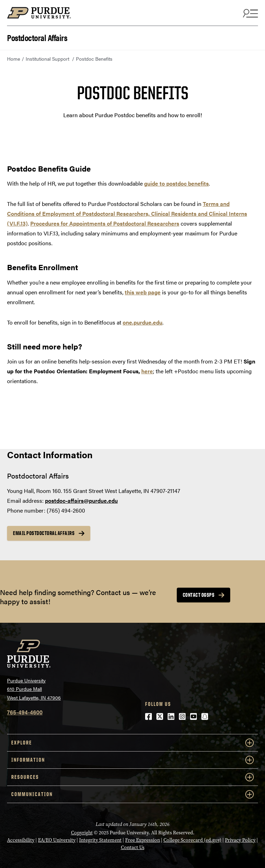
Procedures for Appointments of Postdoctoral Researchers (105, 223)
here (147, 371)
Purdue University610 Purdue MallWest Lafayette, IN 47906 (34, 689)
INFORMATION (132, 760)
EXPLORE (132, 743)
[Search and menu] (250, 13)
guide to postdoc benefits (176, 183)
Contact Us (133, 847)
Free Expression (143, 840)
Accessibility (21, 840)
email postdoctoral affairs (44, 533)
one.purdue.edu (143, 322)
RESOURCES (132, 777)
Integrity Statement (100, 840)
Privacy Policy (240, 840)
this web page (143, 292)
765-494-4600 (25, 712)
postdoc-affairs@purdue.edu (81, 500)
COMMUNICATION (132, 794)
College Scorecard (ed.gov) (192, 840)
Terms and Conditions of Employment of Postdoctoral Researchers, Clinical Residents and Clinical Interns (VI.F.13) (127, 213)
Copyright (82, 833)
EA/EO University (57, 840)
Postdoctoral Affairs (37, 37)
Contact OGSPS (199, 595)
